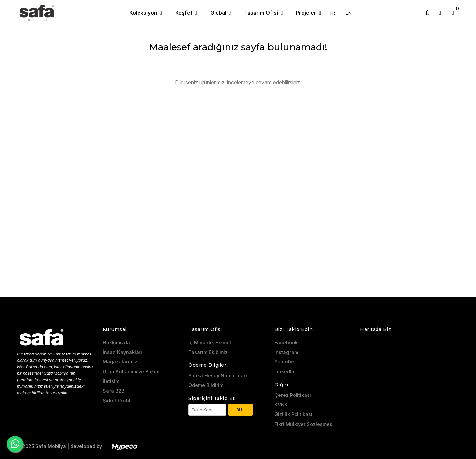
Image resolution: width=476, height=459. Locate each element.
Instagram (286, 352)
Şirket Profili (117, 401)
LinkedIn (284, 372)
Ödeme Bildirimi (207, 385)
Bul (241, 410)
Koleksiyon (144, 13)
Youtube (284, 362)
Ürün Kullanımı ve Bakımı (132, 372)
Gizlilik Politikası (293, 414)
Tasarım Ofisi (262, 13)
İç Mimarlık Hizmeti (211, 343)
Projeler (307, 13)
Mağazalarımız (120, 362)
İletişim (111, 381)
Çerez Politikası (293, 395)
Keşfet (184, 13)
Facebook (286, 343)
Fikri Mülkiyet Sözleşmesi (304, 424)
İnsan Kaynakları (122, 352)
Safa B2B (114, 391)
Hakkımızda (116, 343)
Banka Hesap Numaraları (218, 376)
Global (219, 13)
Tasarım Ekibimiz (208, 352)
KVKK (281, 405)
